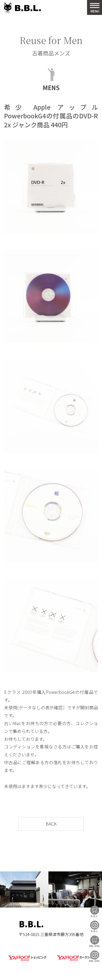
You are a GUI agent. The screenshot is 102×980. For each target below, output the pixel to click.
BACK (51, 824)
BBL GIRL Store (95, 941)
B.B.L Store (95, 911)
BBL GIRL (95, 956)
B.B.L (22, 8)
